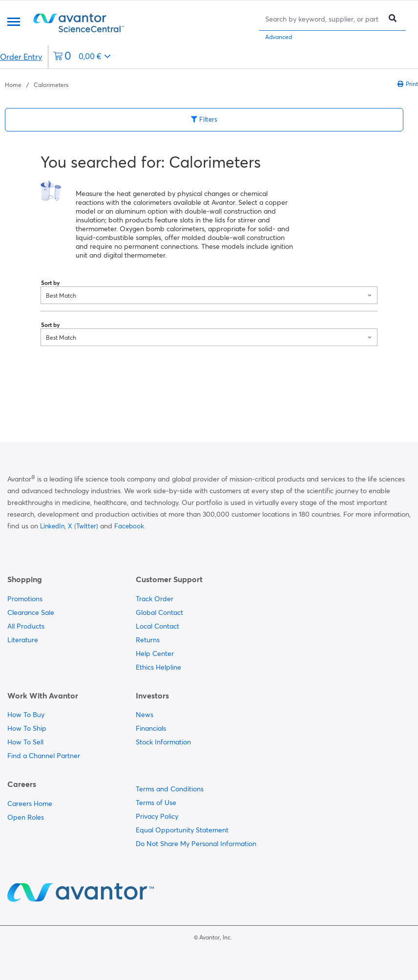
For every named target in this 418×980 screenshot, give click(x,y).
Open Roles (26, 817)
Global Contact (159, 612)
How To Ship (27, 728)
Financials (151, 728)
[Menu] (14, 23)
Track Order (155, 599)
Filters (204, 119)
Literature (23, 640)
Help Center (155, 653)
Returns (148, 640)
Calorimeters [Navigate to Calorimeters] (51, 85)
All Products (26, 626)
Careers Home (30, 804)
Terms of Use (156, 803)
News (145, 715)
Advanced (279, 37)
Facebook (129, 526)
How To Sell (25, 742)
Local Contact (157, 626)
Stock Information (163, 742)
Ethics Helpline (158, 667)
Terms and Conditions (170, 789)
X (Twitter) (83, 526)
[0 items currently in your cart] (82, 57)
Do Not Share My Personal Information (196, 844)
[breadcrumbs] (37, 84)
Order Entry (21, 57)
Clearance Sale (31, 612)
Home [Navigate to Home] (13, 85)
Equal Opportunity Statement (182, 830)
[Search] (323, 19)
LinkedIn (52, 526)
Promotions (25, 599)
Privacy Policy (157, 816)
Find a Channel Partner (44, 756)
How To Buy (26, 715)
